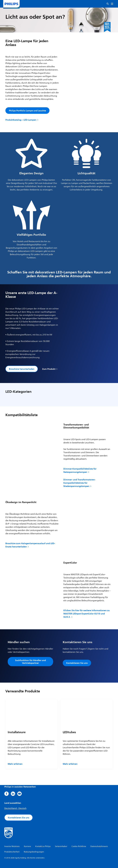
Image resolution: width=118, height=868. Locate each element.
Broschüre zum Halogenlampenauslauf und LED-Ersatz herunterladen (30, 545)
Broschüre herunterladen (22, 369)
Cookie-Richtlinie (79, 846)
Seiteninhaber (61, 846)
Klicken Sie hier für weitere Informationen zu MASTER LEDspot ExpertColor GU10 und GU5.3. (87, 614)
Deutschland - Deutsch (15, 808)
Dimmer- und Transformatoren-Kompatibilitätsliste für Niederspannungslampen (79, 483)
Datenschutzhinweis (99, 846)
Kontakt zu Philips (43, 846)
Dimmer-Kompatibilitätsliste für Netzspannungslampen (80, 470)
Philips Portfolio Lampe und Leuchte (27, 111)
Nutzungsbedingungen (34, 852)
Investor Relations (12, 846)
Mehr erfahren (15, 764)
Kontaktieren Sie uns (77, 663)
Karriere (27, 846)
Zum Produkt (50, 369)
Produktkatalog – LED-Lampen (22, 120)
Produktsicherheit (12, 852)
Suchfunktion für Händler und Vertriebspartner (30, 662)
